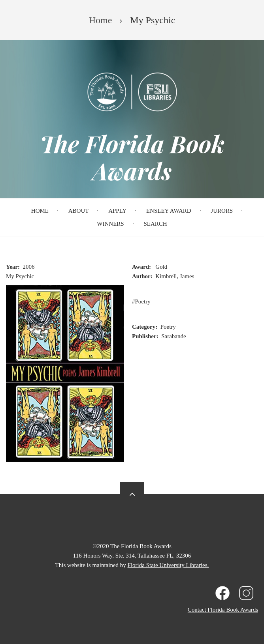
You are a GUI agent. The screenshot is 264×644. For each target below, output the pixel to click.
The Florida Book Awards (132, 157)
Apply (117, 211)
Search (155, 224)
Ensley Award (169, 211)
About (79, 211)
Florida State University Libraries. (168, 565)
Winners (110, 224)
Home (40, 211)
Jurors (222, 211)
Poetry (143, 301)
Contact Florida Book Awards (223, 610)
